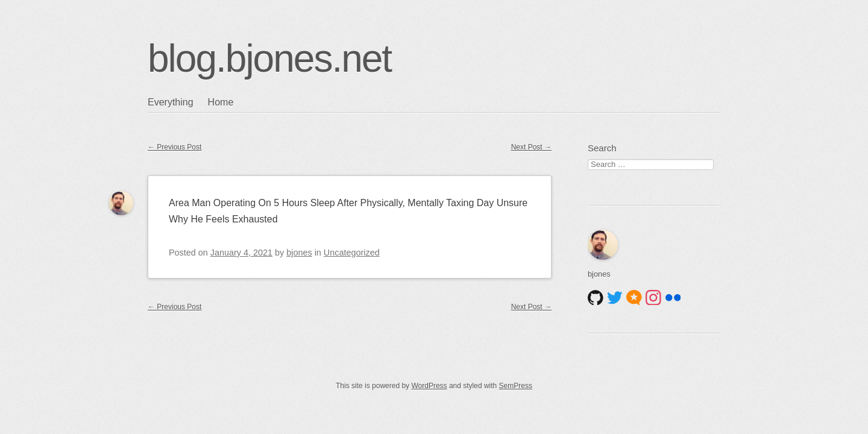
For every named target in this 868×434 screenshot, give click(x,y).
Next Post (531, 147)
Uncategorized (352, 253)
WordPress (429, 386)
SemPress (516, 386)
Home (221, 102)
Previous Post (175, 147)
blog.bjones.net (269, 58)
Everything (171, 102)
